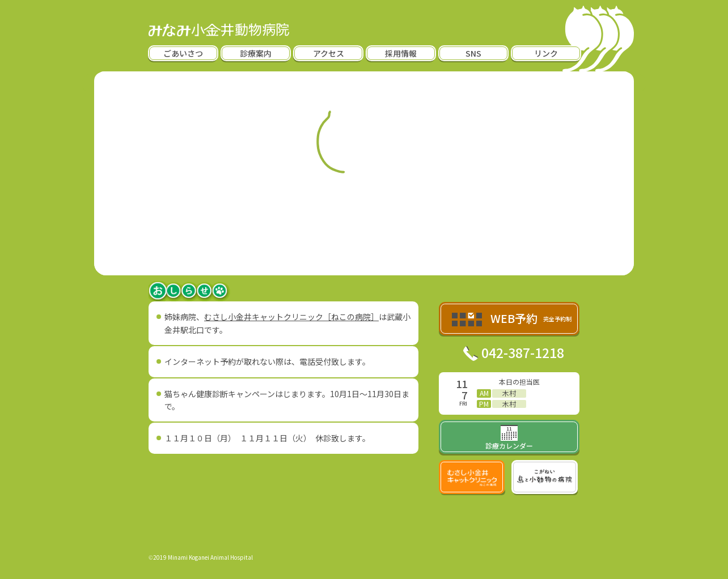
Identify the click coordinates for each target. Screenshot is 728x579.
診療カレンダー (509, 439)
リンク (546, 53)
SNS (473, 53)
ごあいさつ (183, 53)
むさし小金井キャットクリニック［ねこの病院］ (291, 317)
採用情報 (401, 53)
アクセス (329, 53)
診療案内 (256, 53)
